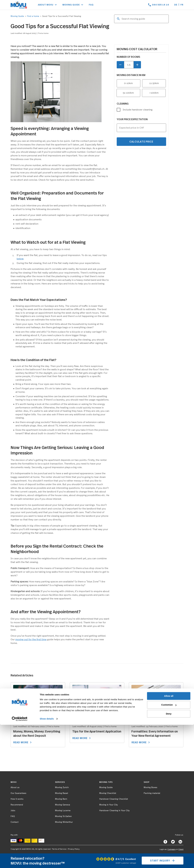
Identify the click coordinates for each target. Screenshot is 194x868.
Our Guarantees (18, 793)
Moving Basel (62, 793)
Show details (47, 862)
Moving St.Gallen (63, 816)
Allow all (169, 839)
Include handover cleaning (138, 110)
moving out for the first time (31, 639)
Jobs (13, 811)
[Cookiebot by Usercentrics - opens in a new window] (20, 862)
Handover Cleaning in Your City (114, 811)
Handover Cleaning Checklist (114, 799)
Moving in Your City (109, 805)
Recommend (17, 805)
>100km (154, 93)
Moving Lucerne (63, 811)
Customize (169, 848)
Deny (169, 857)
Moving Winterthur (64, 822)
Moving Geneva (63, 805)
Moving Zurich (62, 787)
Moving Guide (17, 16)
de (176, 5)
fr (182, 5)
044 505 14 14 (161, 5)
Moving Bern (61, 799)
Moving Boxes (150, 787)
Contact (15, 822)
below (20, 259)
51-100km (128, 93)
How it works (17, 799)
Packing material (152, 793)
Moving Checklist (108, 793)
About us (15, 787)
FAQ (91, 5)
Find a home (33, 16)
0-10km (128, 83)
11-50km (154, 83)
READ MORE (23, 742)
